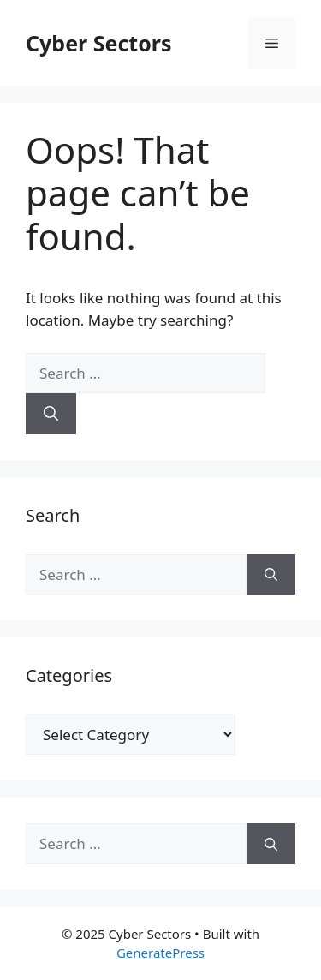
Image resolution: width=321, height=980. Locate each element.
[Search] (51, 414)
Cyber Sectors (99, 43)
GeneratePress (160, 953)
